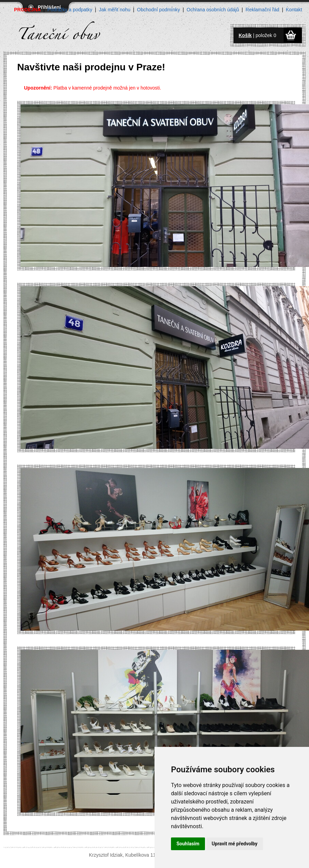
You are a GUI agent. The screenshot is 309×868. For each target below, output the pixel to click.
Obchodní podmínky (158, 10)
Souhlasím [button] (188, 844)
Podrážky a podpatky (70, 10)
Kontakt (294, 10)
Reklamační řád (262, 10)
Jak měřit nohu (115, 10)
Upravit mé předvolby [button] (235, 844)
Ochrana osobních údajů (213, 10)
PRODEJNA (27, 10)
